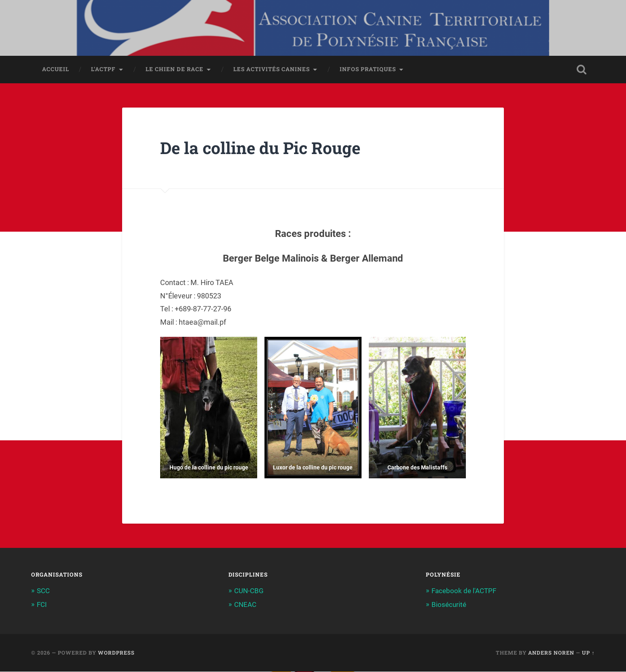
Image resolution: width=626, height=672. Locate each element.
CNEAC (245, 605)
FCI (42, 605)
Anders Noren (551, 653)
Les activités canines (272, 70)
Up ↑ (588, 653)
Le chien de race (174, 70)
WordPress (116, 653)
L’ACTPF (103, 70)
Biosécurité (449, 605)
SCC (43, 592)
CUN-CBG (249, 592)
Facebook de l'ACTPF (464, 592)
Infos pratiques (368, 70)
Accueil (56, 70)
